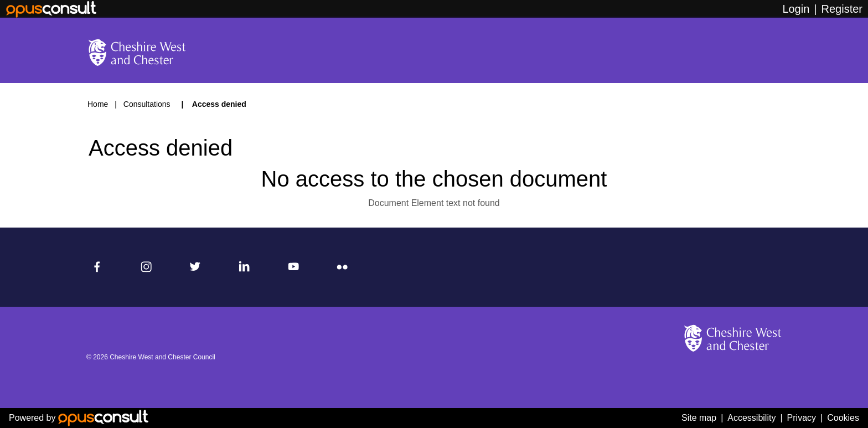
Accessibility (751, 418)
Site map (699, 418)
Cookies (843, 418)
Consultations (148, 104)
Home (98, 104)
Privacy (802, 418)
